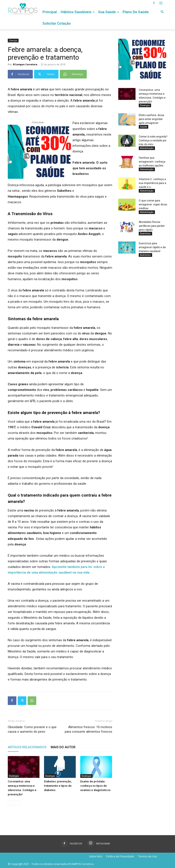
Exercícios (145, 238)
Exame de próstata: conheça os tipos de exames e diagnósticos (95, 786)
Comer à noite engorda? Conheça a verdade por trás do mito (153, 142)
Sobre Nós (96, 856)
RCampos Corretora (25, 64)
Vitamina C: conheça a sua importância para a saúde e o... (152, 186)
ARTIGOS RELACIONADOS (27, 747)
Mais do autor (63, 747)
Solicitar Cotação (57, 23)
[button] (162, 12)
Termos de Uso (148, 856)
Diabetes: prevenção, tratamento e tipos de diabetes (58, 786)
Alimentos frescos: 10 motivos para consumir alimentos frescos (88, 729)
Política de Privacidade (120, 856)
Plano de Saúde (136, 12)
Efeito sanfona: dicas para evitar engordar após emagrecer (151, 120)
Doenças (13, 40)
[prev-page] (10, 803)
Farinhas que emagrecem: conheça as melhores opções (152, 164)
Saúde (143, 127)
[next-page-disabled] (17, 803)
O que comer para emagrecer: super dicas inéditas (153, 208)
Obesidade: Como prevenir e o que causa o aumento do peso (32, 729)
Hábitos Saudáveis (78, 12)
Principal (50, 12)
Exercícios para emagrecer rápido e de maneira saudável (152, 252)
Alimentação (147, 149)
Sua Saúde (109, 12)
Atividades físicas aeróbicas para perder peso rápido (152, 230)
